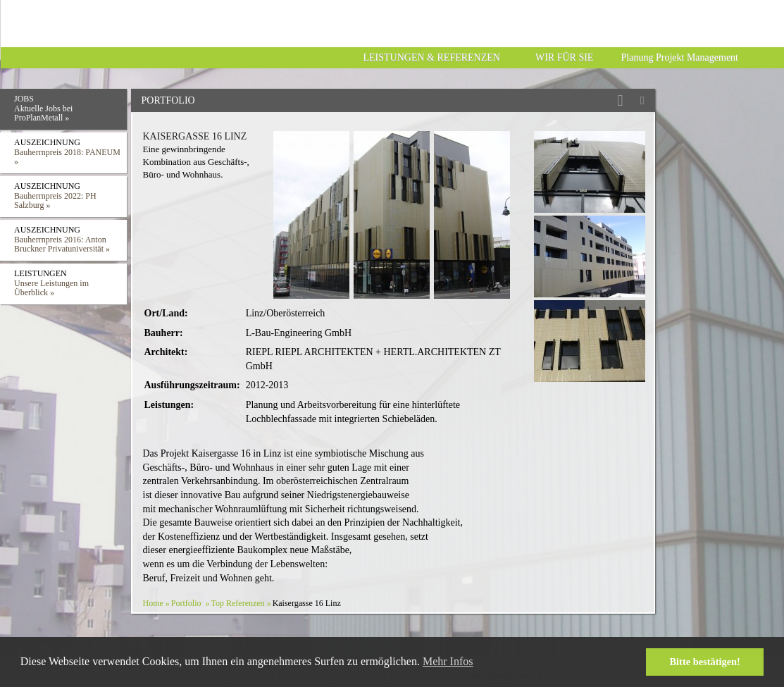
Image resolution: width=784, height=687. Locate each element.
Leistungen (70, 285)
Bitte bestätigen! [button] (705, 662)
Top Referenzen (238, 603)
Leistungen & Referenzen (432, 57)
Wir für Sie (564, 57)
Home (153, 603)
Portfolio (186, 603)
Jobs (70, 110)
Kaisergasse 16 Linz (195, 136)
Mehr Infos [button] (448, 661)
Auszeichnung (70, 154)
